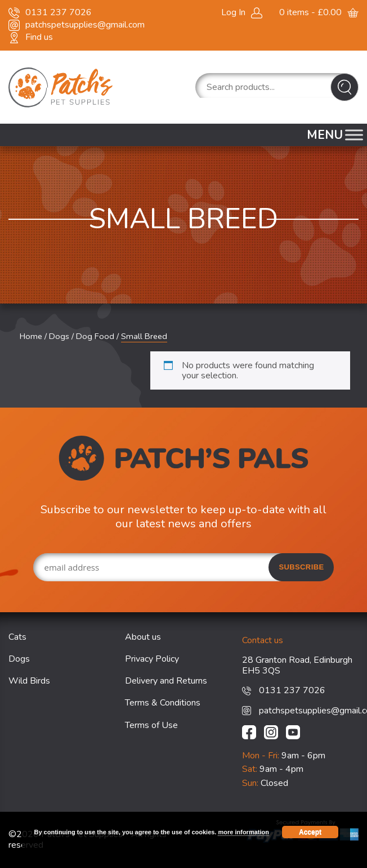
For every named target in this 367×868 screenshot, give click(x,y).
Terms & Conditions (163, 703)
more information (243, 832)
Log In (233, 12)
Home (31, 336)
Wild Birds (29, 681)
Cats (17, 637)
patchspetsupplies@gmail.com (85, 25)
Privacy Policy (152, 659)
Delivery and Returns (166, 681)
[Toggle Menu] (354, 135)
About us (143, 637)
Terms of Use (151, 725)
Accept (310, 832)
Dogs (59, 336)
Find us (39, 37)
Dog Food (95, 336)
